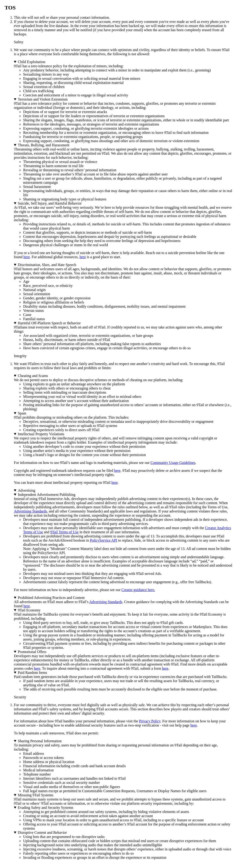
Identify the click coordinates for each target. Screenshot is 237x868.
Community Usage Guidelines (173, 463)
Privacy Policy (150, 721)
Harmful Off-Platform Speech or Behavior (49, 323)
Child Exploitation (32, 62)
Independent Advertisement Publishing (47, 495)
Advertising (27, 490)
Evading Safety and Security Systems (46, 808)
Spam (22, 413)
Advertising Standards (30, 511)
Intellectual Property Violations (41, 434)
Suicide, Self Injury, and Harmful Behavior (50, 203)
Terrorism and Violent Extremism (43, 99)
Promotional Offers (32, 652)
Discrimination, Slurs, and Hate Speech (47, 265)
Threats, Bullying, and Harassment (44, 145)
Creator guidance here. (138, 590)
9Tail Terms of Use (64, 532)
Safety (19, 42)
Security (20, 697)
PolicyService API (103, 540)
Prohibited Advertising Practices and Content (51, 598)
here (27, 257)
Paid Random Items (32, 673)
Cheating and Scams (33, 376)
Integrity (20, 356)
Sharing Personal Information (40, 741)
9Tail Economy (29, 610)
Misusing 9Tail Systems (36, 795)
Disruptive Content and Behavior (42, 833)
